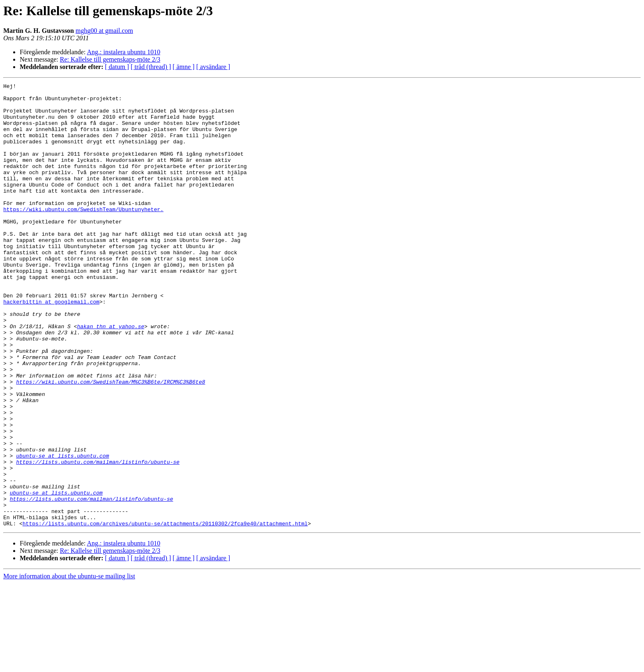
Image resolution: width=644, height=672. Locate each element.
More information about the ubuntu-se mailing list (69, 665)
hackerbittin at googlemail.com (51, 346)
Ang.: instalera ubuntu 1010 (124, 52)
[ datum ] (117, 67)
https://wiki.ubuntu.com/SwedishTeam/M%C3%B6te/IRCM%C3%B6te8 (110, 442)
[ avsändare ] (213, 67)
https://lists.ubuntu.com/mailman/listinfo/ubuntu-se (98, 538)
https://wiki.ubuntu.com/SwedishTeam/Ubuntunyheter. (83, 235)
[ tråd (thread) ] (151, 67)
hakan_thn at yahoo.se (110, 375)
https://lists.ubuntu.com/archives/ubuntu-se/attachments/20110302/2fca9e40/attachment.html (165, 612)
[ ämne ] (183, 67)
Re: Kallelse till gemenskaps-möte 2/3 (110, 59)
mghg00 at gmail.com (104, 31)
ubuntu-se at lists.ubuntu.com (62, 531)
